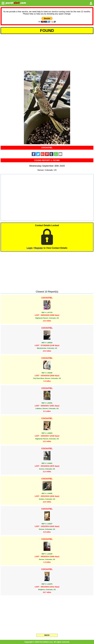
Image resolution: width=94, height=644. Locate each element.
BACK (47, 635)
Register (39, 248)
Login (30, 248)
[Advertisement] (47, 52)
